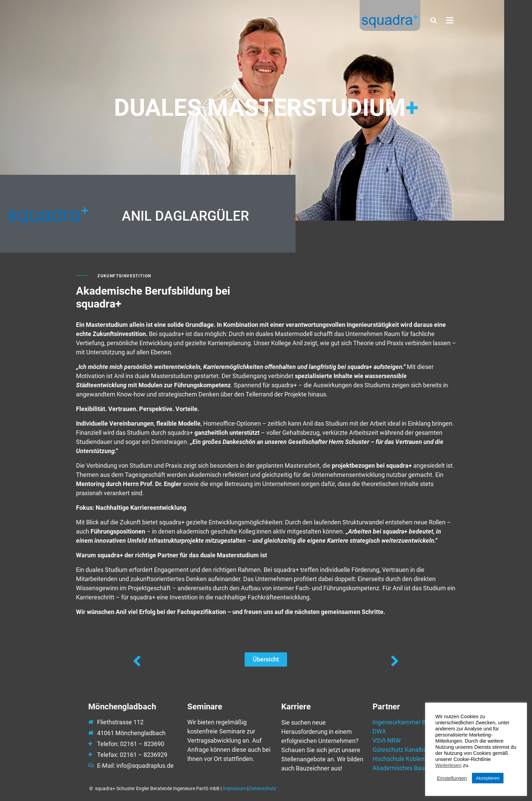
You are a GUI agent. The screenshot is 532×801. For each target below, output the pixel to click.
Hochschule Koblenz (400, 759)
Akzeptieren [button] (488, 778)
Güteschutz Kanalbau (401, 750)
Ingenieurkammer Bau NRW (410, 722)
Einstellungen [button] (452, 778)
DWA (379, 731)
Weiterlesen (448, 765)
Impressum (234, 788)
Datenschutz (263, 788)
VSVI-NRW (387, 740)
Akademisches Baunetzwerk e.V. (417, 768)
